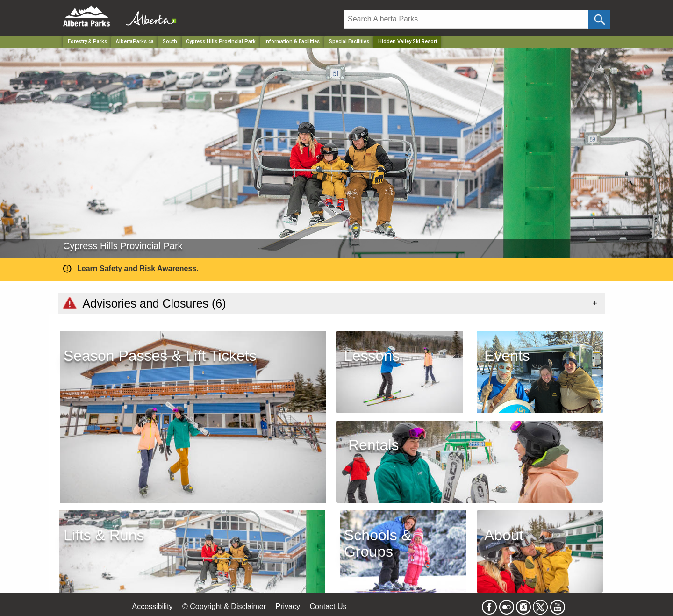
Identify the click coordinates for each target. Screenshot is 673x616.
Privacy (287, 606)
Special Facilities (349, 41)
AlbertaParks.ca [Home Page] (135, 41)
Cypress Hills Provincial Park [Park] (221, 41)
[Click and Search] (599, 19)
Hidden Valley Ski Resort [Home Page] (408, 41)
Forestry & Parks (87, 41)
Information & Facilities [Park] (292, 41)
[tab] (331, 303)
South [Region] (170, 41)
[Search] (466, 19)
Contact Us (328, 606)
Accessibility (152, 606)
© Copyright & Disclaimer (224, 606)
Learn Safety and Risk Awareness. (138, 269)
